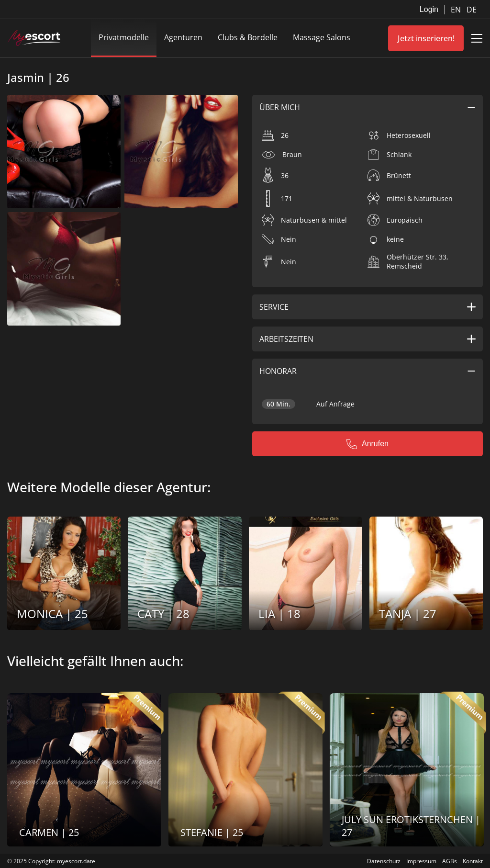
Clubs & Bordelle (248, 37)
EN (457, 10)
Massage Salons (322, 37)
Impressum (421, 861)
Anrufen (367, 444)
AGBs (450, 861)
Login (429, 9)
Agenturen (183, 37)
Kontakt (473, 861)
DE (472, 10)
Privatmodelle (124, 37)
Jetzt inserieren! (426, 38)
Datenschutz (384, 861)
